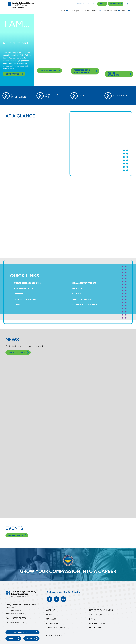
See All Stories (17, 352)
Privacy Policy (54, 635)
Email (92, 619)
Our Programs (97, 623)
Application (96, 615)
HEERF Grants (97, 628)
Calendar (19, 294)
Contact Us (21, 632)
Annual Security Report (84, 283)
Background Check (23, 288)
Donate (31, 638)
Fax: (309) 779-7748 (15, 622)
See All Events (16, 535)
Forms (17, 305)
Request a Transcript (83, 299)
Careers (51, 610)
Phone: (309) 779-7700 (16, 618)
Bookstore (78, 288)
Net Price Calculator (101, 610)
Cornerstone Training (25, 299)
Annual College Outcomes (27, 283)
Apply (11, 638)
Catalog (76, 294)
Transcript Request (57, 628)
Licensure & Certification (85, 305)
